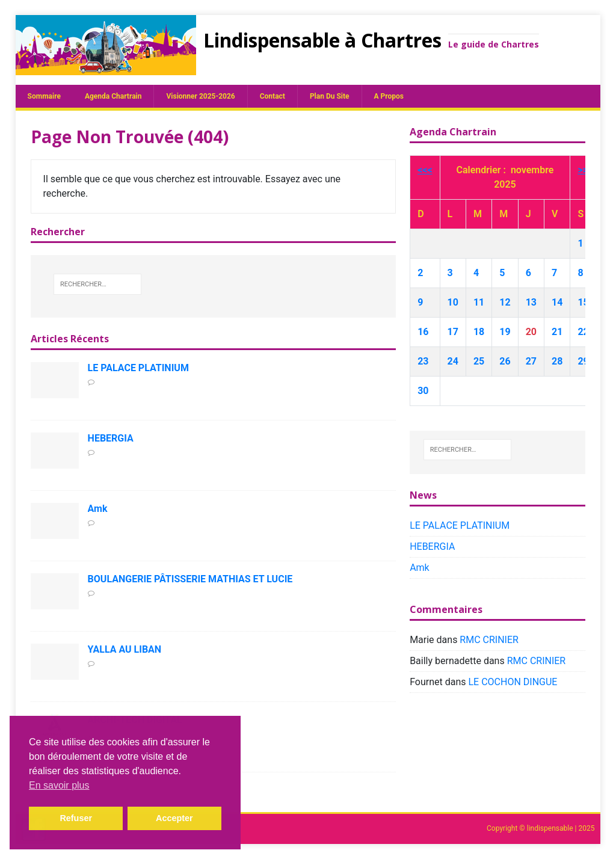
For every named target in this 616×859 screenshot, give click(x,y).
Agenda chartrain (113, 96)
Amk (98, 509)
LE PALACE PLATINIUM (138, 368)
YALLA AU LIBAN (125, 649)
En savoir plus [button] (59, 785)
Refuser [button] (76, 818)
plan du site (330, 96)
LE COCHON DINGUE (513, 682)
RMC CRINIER (489, 640)
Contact (273, 96)
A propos (389, 96)
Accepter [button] (174, 818)
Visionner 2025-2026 (200, 96)
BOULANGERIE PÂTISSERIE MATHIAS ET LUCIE (190, 579)
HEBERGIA (111, 438)
